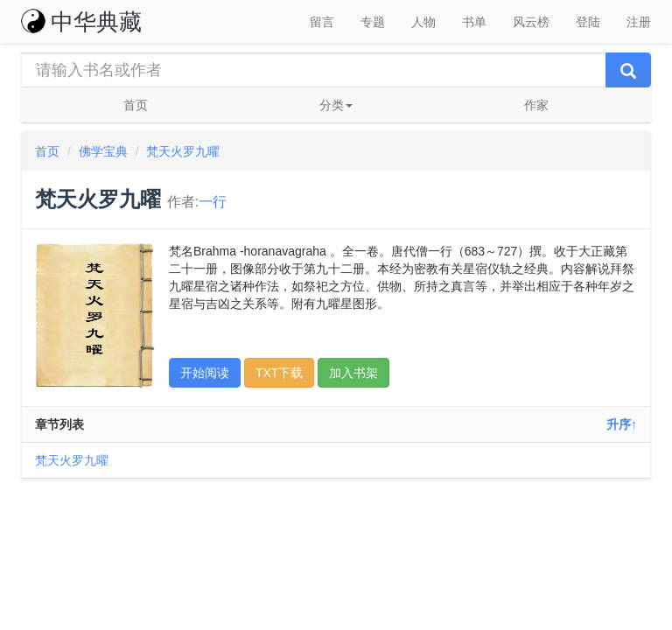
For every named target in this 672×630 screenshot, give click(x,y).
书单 (474, 22)
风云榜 (531, 22)
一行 (213, 202)
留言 (322, 22)
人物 (423, 22)
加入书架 (353, 373)
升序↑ (622, 424)
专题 (373, 22)
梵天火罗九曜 (183, 151)
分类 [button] (336, 105)
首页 (136, 105)
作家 (536, 105)
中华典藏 (81, 22)
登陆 (588, 22)
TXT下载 (279, 373)
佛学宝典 (103, 151)
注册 (639, 22)
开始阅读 (205, 373)
